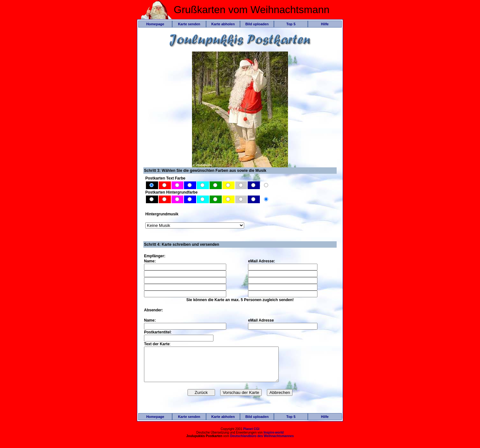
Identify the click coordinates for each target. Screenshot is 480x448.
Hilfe (325, 24)
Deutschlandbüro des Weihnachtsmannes (262, 443)
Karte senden (189, 24)
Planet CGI (251, 436)
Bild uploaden (257, 24)
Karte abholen (223, 24)
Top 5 (291, 24)
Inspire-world (274, 439)
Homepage (155, 24)
